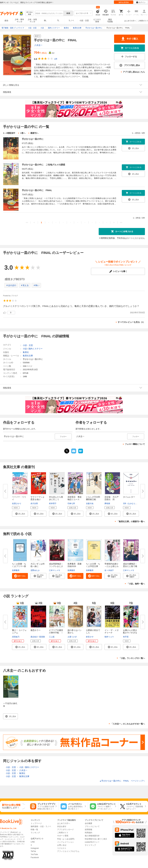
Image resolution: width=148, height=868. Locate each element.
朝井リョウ (109, 637)
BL (45, 20)
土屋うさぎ (72, 637)
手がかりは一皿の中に (33, 139)
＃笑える (25, 285)
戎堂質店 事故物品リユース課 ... (75, 499)
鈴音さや (90, 637)
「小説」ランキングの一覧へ (132, 658)
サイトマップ (90, 845)
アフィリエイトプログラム (68, 851)
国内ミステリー (36, 349)
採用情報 (88, 830)
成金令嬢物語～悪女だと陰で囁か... (130, 566)
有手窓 (126, 637)
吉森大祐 (90, 504)
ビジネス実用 (97, 21)
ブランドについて (92, 826)
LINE (33, 842)
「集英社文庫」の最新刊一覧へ (131, 521)
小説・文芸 (84, 21)
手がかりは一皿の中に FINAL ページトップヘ (122, 781)
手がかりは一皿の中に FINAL (37, 190)
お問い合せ (62, 845)
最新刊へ (34, 133)
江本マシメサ (55, 570)
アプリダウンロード (66, 830)
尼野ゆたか (35, 570)
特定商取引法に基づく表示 (96, 839)
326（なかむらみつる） (133, 504)
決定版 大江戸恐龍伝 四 (112, 498)
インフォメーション (66, 842)
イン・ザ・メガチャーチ (112, 631)
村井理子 (53, 504)
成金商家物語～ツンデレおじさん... (56, 566)
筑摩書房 (16, 570)
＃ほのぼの (11, 285)
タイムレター (129, 497)
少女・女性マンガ (32, 21)
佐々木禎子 (109, 570)
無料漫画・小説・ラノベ (41, 826)
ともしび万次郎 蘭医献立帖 (94, 498)
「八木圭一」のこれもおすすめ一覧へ (128, 724)
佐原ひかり (17, 504)
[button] (20, 514)
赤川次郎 (34, 504)
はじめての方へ (130, 21)
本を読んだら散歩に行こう (56, 498)
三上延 (52, 637)
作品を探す (62, 826)
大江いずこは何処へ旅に (38, 565)
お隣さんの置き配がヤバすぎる (130, 631)
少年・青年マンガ (19, 21)
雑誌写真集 (110, 21)
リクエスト (62, 848)
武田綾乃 (16, 637)
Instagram (35, 848)
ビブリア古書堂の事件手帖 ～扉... (56, 633)
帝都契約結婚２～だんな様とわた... (112, 566)
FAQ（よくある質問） (66, 839)
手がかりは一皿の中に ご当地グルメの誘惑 (43, 165)
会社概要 (88, 823)
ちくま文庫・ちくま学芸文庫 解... (93, 566)
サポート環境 (63, 836)
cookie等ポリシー (92, 842)
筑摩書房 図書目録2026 (75, 565)
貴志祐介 (34, 637)
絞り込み (30, 13)
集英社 (26, 352)
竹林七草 (71, 504)
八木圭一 (38, 45)
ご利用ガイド (143, 21)
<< (27, 222)
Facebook (35, 857)
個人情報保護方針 (92, 836)
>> (121, 222)
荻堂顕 (42, 637)
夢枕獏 (107, 504)
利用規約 (88, 833)
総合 (6, 21)
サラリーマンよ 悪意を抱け (39, 498)
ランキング (35, 833)
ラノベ (71, 21)
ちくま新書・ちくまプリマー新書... (19, 566)
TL (58, 21)
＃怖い (36, 285)
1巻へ (23, 133)
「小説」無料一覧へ (136, 584)
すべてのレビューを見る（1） (131, 322)
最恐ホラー (36, 630)
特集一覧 (34, 830)
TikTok (33, 851)
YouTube (34, 854)
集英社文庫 (28, 356)
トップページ (36, 823)
